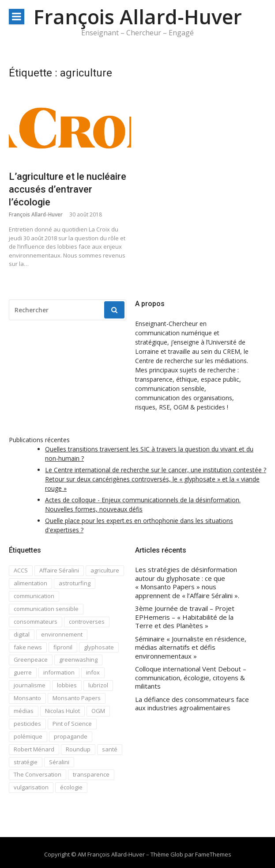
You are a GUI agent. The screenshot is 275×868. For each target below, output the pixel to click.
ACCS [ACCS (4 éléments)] (21, 570)
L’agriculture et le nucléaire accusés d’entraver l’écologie (68, 189)
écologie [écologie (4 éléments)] (71, 787)
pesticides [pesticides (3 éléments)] (27, 724)
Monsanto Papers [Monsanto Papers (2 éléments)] (77, 698)
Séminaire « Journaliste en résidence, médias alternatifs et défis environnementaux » (191, 648)
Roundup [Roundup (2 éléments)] (78, 749)
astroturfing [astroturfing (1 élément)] (75, 583)
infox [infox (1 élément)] (93, 672)
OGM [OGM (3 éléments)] (98, 711)
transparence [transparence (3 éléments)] (91, 774)
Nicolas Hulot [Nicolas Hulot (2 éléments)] (62, 711)
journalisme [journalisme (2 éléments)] (30, 685)
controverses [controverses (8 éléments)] (87, 622)
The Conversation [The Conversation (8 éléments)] (38, 774)
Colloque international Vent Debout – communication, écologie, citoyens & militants (191, 678)
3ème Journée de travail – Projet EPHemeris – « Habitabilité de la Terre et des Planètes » (185, 617)
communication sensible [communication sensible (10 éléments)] (46, 609)
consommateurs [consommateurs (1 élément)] (36, 622)
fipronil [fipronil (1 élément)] (63, 647)
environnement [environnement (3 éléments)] (62, 634)
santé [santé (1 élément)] (110, 749)
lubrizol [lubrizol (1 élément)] (98, 685)
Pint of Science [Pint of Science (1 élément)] (72, 724)
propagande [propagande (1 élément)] (71, 736)
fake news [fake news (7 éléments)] (28, 647)
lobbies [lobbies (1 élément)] (67, 685)
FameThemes (213, 854)
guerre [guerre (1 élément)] (23, 672)
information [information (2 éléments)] (59, 672)
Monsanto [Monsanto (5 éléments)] (27, 698)
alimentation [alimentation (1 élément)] (30, 583)
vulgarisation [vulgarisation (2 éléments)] (31, 787)
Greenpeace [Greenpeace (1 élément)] (31, 660)
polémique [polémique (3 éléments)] (28, 736)
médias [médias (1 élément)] (24, 711)
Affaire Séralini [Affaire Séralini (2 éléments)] (59, 570)
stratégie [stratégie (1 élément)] (26, 762)
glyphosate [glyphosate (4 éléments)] (99, 647)
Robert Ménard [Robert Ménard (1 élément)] (34, 749)
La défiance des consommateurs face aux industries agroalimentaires (192, 704)
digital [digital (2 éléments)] (22, 634)
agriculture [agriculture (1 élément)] (105, 570)
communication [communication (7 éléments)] (34, 596)
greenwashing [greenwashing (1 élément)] (78, 660)
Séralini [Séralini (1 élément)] (59, 762)
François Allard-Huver (138, 17)
